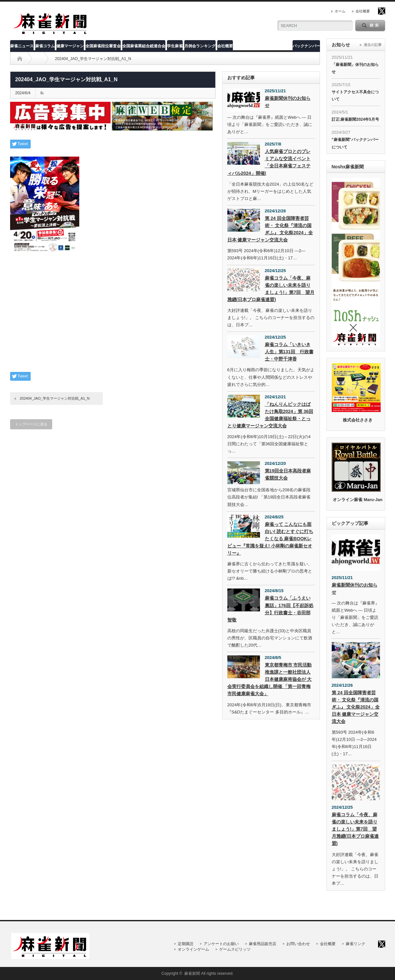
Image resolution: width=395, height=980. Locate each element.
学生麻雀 (175, 46)
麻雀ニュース (22, 46)
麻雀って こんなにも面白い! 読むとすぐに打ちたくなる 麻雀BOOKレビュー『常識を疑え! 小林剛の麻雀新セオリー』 (270, 539)
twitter (382, 11)
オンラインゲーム (193, 949)
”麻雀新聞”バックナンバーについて (355, 143)
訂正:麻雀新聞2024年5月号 (355, 119)
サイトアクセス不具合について (355, 96)
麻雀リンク (356, 944)
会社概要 (363, 11)
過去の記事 (373, 45)
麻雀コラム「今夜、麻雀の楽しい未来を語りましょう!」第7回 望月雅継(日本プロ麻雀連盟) (271, 289)
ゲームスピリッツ (235, 949)
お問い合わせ (298, 944)
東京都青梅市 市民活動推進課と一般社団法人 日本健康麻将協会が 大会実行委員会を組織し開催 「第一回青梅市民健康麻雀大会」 (270, 679)
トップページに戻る (31, 424)
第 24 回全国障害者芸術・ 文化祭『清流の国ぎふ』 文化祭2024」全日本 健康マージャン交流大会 (270, 229)
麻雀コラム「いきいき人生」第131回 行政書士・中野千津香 (289, 352)
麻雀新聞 (192, 973)
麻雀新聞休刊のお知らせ (288, 102)
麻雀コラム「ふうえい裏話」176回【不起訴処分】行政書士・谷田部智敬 (270, 609)
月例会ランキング (200, 46)
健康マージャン (70, 46)
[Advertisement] (113, 318)
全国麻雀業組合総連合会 (144, 46)
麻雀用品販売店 (263, 944)
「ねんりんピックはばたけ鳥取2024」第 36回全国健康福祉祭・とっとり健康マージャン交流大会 (270, 415)
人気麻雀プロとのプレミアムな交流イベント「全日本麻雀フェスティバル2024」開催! (269, 162)
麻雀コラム (45, 46)
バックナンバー (306, 46)
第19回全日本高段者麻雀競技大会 (288, 474)
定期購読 (186, 944)
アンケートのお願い (221, 944)
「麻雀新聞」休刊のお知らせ (355, 68)
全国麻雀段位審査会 (103, 46)
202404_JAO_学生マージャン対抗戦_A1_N (55, 398)
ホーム (340, 11)
